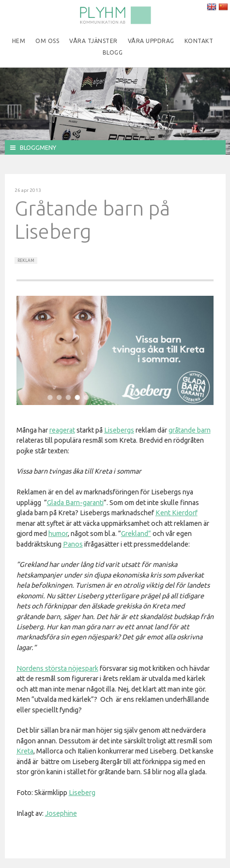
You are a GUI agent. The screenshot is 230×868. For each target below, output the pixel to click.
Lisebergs (119, 430)
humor (58, 534)
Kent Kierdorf (176, 513)
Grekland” (136, 534)
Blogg (113, 52)
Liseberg (82, 793)
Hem (19, 41)
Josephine (61, 813)
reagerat (62, 430)
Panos (73, 544)
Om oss (47, 41)
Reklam (26, 260)
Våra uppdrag (151, 41)
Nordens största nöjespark (57, 668)
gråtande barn (190, 430)
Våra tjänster (93, 41)
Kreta (25, 751)
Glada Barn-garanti (75, 503)
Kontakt (199, 41)
